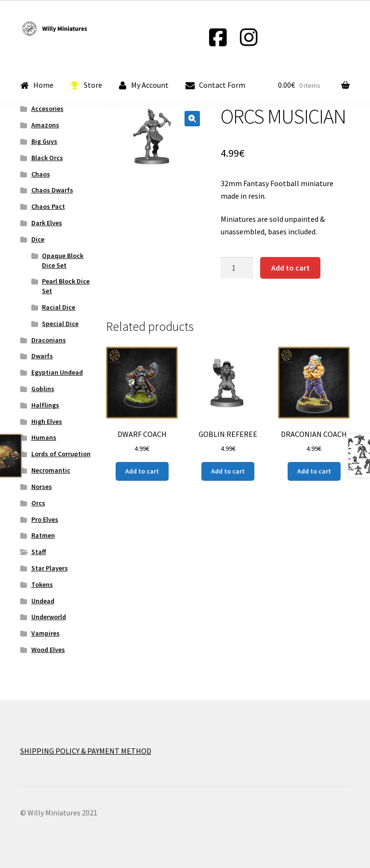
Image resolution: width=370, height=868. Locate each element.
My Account (144, 85)
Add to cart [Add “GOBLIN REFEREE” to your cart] (228, 471)
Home (37, 85)
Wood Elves (48, 650)
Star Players (50, 568)
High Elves (47, 421)
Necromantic (51, 470)
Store (86, 85)
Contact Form (216, 85)
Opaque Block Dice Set (63, 260)
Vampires (46, 633)
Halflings (45, 405)
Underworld (49, 617)
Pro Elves (45, 519)
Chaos (41, 174)
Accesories (47, 108)
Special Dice (60, 324)
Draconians (49, 340)
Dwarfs (42, 356)
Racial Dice (59, 307)
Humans (44, 437)
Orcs (38, 503)
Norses (42, 487)
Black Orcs (47, 158)
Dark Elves (47, 223)
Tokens (42, 584)
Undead (43, 601)
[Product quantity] (237, 268)
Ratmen (43, 535)
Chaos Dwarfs (52, 190)
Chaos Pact (48, 206)
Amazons (45, 125)
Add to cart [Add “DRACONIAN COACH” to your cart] (314, 471)
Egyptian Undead (57, 372)
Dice (38, 239)
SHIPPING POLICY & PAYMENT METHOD (86, 751)
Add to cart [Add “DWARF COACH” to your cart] (142, 471)
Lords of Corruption (61, 454)
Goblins (43, 389)
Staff (39, 552)
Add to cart (291, 268)
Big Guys (44, 141)
